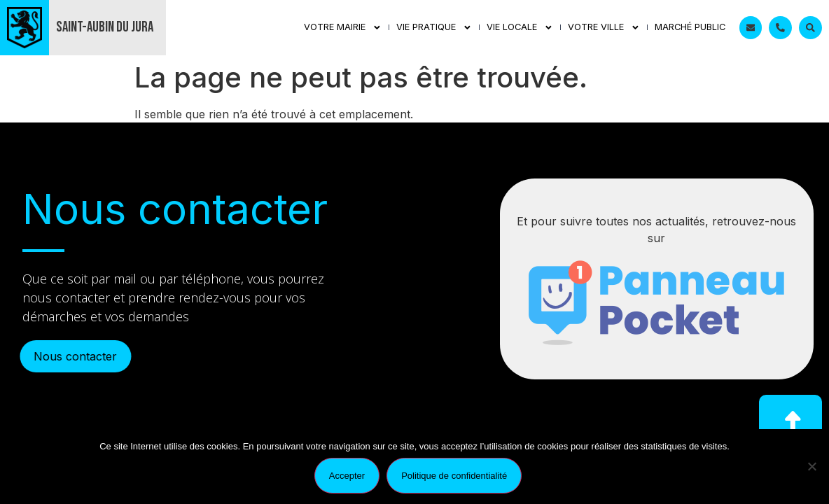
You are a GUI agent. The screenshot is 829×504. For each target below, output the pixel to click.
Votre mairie (343, 28)
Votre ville (604, 28)
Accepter (347, 476)
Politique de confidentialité (454, 476)
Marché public (690, 27)
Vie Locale (520, 28)
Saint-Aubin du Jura (105, 27)
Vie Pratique (434, 28)
